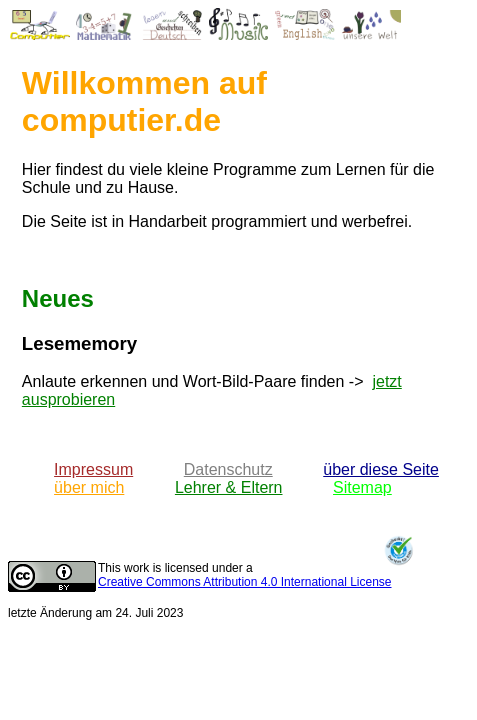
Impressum (93, 469)
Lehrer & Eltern (229, 487)
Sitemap (362, 487)
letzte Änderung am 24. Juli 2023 (95, 613)
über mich (89, 487)
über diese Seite (381, 469)
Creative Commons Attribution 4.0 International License (245, 582)
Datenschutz (228, 469)
